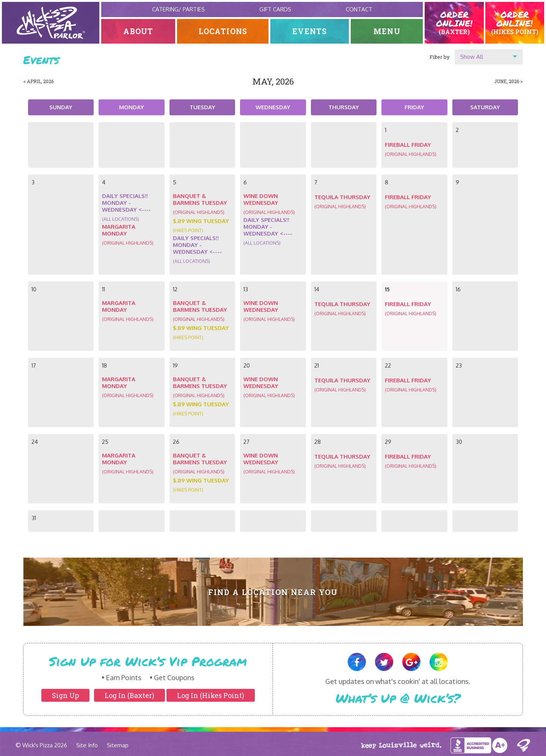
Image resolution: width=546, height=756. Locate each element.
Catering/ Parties (178, 9)
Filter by (440, 57)
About (138, 31)
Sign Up (65, 695)
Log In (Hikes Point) (211, 695)
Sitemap (118, 745)
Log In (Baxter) (129, 695)
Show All (472, 57)
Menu (387, 31)
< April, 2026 (38, 81)
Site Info (87, 745)
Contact (359, 9)
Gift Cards (275, 9)
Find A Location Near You (273, 592)
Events (310, 31)
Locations (223, 31)
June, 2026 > (508, 81)
